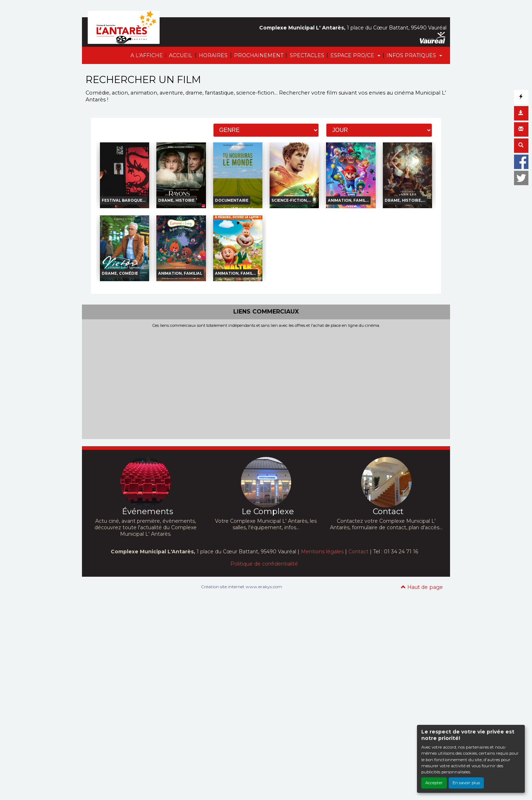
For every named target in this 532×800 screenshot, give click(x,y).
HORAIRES (213, 55)
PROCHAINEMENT (259, 55)
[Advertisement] (266, 382)
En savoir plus (466, 783)
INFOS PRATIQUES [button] (412, 55)
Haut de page (422, 587)
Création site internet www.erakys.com (242, 587)
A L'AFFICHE (147, 55)
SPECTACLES (307, 55)
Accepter (434, 783)
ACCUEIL (181, 55)
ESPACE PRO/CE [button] (353, 55)
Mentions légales (322, 552)
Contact (358, 552)
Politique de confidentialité (264, 564)
